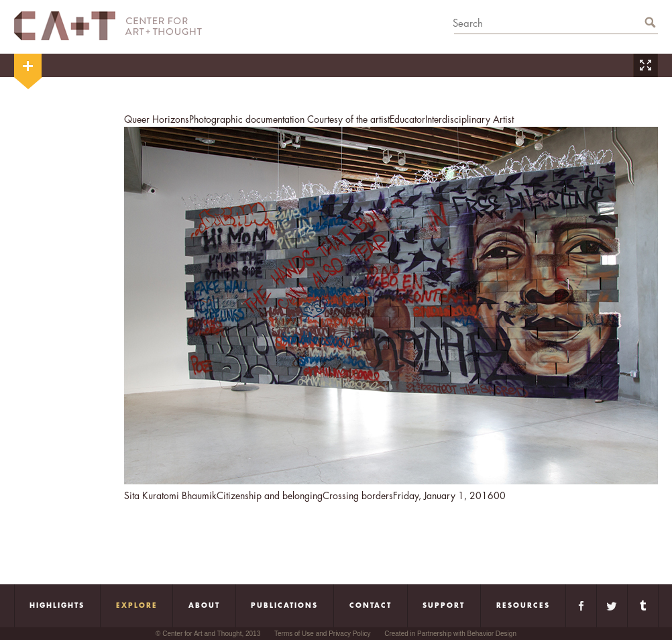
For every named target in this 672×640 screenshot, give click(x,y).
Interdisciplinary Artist (469, 119)
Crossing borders (358, 496)
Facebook (581, 606)
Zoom (645, 65)
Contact (371, 606)
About (204, 606)
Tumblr (643, 606)
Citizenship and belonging (270, 496)
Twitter (612, 606)
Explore (137, 606)
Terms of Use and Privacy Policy (322, 634)
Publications (284, 606)
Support (444, 606)
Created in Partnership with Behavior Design (450, 634)
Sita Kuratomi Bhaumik (170, 496)
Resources (523, 606)
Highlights (57, 606)
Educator (407, 119)
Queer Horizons (157, 119)
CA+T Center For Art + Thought (108, 26)
